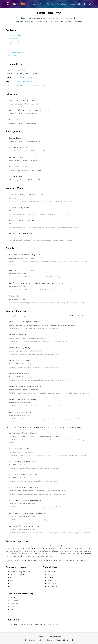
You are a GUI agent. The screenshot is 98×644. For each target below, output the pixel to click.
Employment (14, 41)
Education (13, 38)
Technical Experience (17, 53)
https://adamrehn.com (25, 81)
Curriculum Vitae (37, 4)
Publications (61, 4)
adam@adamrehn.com (25, 77)
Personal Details (15, 35)
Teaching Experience (17, 50)
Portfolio (50, 4)
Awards (12, 47)
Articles (72, 4)
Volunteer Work (15, 44)
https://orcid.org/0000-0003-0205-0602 (31, 85)
